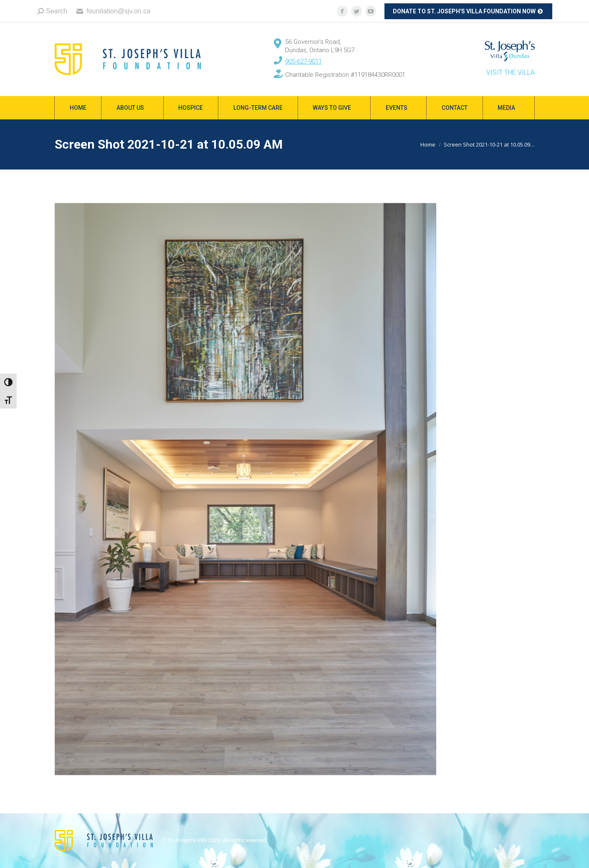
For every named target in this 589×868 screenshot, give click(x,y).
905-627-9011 (303, 61)
